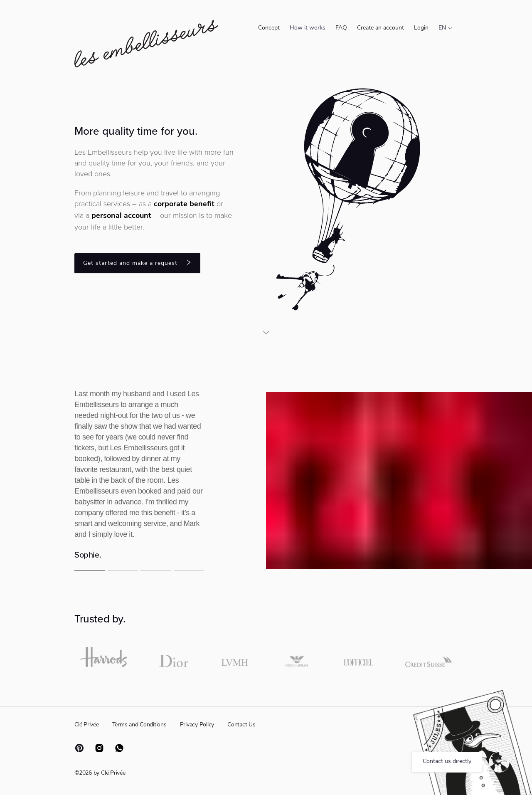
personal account (121, 216)
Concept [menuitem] (269, 28)
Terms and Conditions (139, 725)
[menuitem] (308, 29)
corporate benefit (184, 204)
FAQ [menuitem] (341, 28)
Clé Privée (87, 725)
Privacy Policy (197, 725)
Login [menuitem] (421, 28)
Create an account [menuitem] (381, 28)
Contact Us (241, 725)
